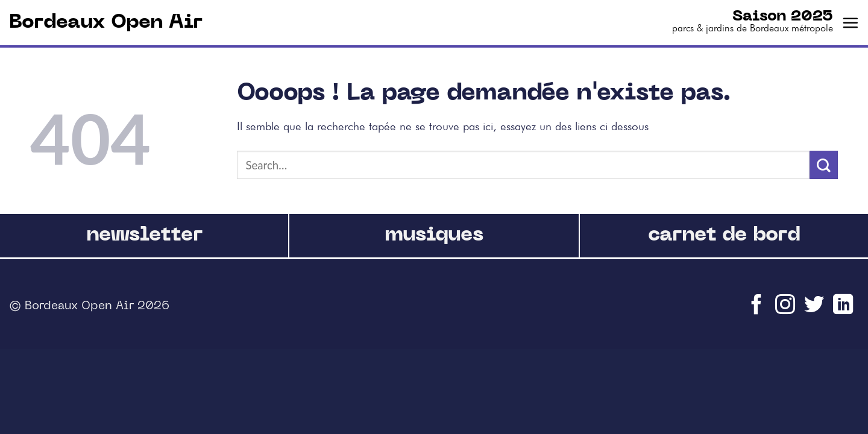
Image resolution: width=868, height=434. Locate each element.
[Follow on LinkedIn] (844, 310)
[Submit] (824, 165)
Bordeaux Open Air (106, 23)
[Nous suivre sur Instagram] (787, 310)
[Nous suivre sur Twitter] (816, 310)
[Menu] (850, 23)
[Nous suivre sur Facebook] (758, 310)
